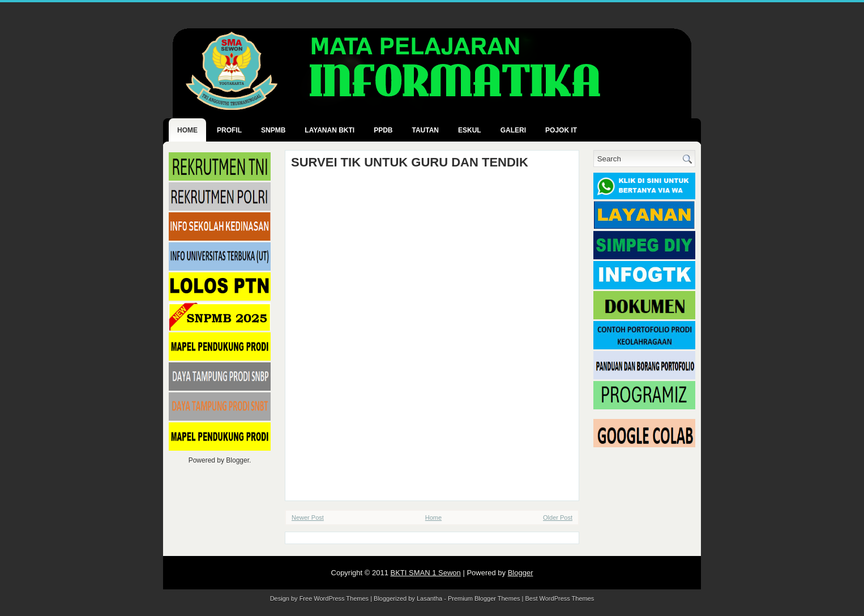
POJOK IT (561, 130)
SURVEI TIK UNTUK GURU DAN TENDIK (410, 162)
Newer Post (308, 517)
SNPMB (273, 130)
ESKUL (470, 130)
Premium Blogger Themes (484, 598)
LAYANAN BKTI (330, 130)
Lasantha (429, 598)
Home (187, 130)
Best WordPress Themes (560, 598)
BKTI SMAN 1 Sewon (426, 573)
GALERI (513, 130)
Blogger (238, 460)
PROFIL (229, 130)
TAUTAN (425, 130)
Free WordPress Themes (334, 598)
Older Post (558, 517)
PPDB (383, 130)
